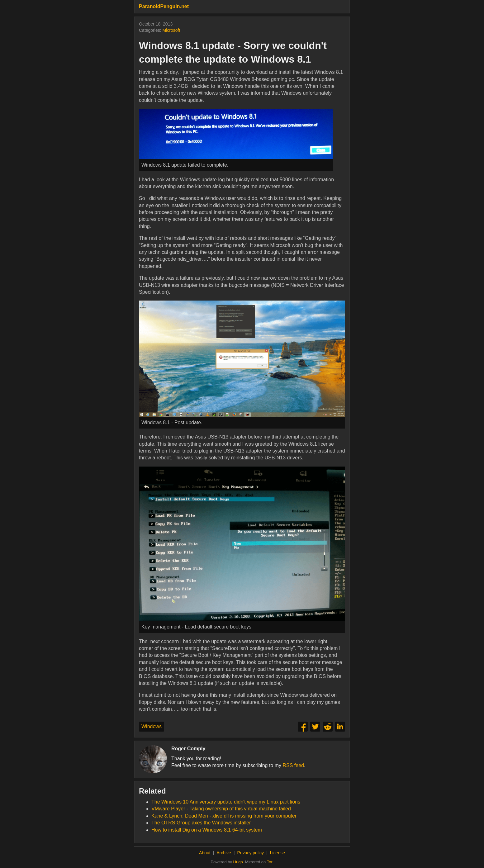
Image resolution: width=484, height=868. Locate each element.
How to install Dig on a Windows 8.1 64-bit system (207, 830)
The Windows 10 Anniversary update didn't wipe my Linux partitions (226, 802)
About (205, 853)
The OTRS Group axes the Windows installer (201, 823)
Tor (270, 862)
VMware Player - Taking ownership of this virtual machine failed (221, 809)
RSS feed (293, 765)
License (278, 853)
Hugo (238, 862)
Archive (224, 853)
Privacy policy (251, 853)
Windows (152, 726)
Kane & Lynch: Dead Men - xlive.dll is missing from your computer (224, 816)
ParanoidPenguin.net (164, 6)
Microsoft (171, 30)
